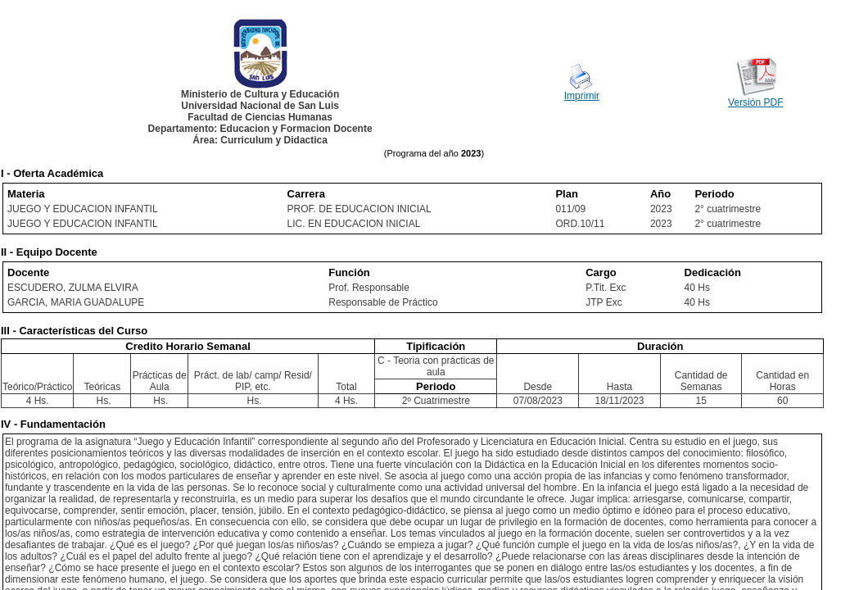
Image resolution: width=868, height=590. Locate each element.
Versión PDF (755, 102)
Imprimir (582, 96)
